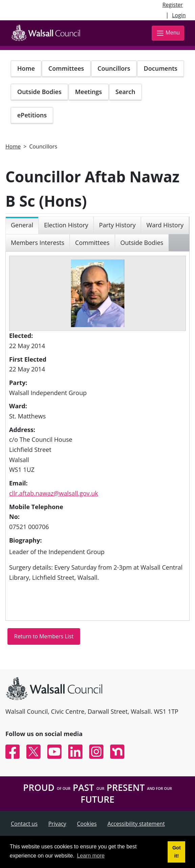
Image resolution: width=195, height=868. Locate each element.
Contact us (24, 824)
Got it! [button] (177, 852)
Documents (160, 68)
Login (179, 15)
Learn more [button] (91, 856)
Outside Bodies (39, 92)
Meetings (89, 92)
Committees (66, 68)
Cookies (87, 824)
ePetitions (32, 115)
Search (126, 92)
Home (26, 68)
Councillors (114, 68)
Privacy (57, 824)
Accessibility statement (136, 824)
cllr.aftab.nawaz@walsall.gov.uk (54, 493)
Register (172, 5)
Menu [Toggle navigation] (168, 33)
